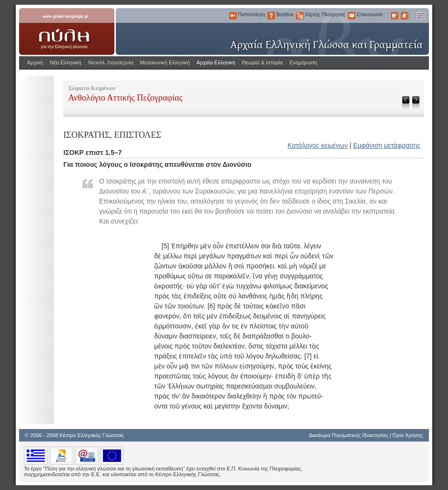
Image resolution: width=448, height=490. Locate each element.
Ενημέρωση (303, 62)
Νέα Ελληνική (65, 62)
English (420, 16)
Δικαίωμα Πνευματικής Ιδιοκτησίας (349, 435)
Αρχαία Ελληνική (216, 62)
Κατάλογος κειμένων (317, 145)
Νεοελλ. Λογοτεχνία (111, 62)
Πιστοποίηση (233, 16)
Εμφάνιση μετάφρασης (387, 145)
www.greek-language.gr (67, 31)
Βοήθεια (271, 16)
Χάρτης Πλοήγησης (300, 16)
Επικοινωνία (352, 16)
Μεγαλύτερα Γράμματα (395, 16)
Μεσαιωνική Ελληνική (165, 62)
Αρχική (35, 62)
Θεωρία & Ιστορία (263, 62)
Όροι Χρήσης (408, 435)
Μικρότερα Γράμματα (405, 16)
